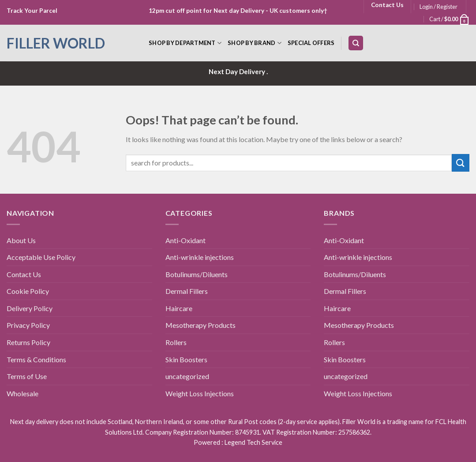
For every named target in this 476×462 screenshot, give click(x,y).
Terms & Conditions (36, 359)
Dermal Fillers (187, 291)
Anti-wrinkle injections (200, 257)
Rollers (176, 342)
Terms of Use (27, 376)
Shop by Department (185, 43)
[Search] (356, 43)
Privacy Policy (28, 325)
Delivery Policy (30, 308)
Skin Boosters (186, 359)
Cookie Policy (28, 291)
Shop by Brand (255, 43)
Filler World (56, 43)
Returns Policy (28, 342)
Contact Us (24, 274)
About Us (21, 240)
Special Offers (311, 43)
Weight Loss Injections (200, 393)
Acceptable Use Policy (41, 257)
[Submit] (461, 163)
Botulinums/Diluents (197, 274)
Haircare (179, 308)
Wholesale (22, 393)
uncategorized (187, 376)
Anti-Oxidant (186, 240)
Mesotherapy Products (201, 325)
